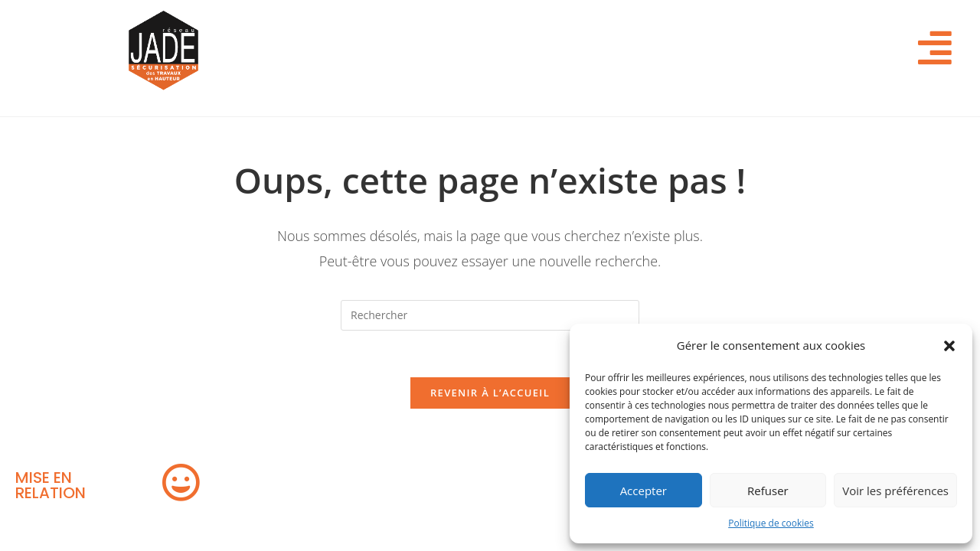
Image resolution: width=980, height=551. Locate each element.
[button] (949, 346)
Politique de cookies (771, 523)
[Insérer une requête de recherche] (490, 315)
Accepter (644, 491)
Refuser (768, 491)
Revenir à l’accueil (490, 393)
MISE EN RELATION (51, 485)
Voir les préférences (895, 491)
